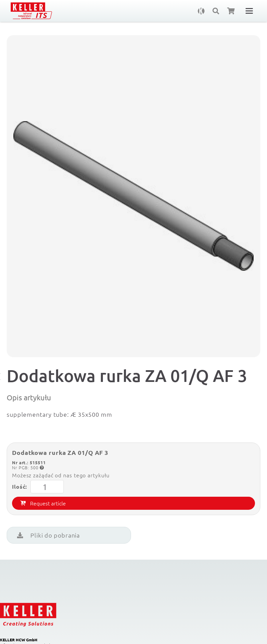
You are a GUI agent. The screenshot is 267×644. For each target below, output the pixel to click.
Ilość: (38, 487)
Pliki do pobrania (48, 535)
